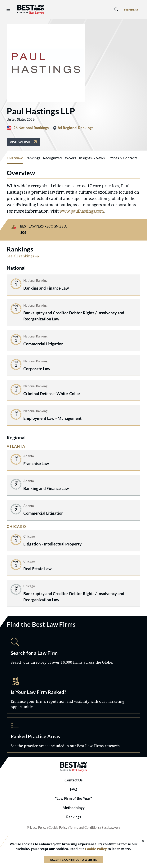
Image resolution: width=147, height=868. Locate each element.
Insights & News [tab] (92, 158)
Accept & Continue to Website (73, 860)
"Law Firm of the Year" (73, 798)
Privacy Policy (37, 828)
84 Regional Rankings (76, 128)
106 (23, 233)
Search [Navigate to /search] (73, 651)
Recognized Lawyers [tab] (60, 158)
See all (23, 256)
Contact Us (73, 780)
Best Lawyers (111, 828)
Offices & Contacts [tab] (122, 158)
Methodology (74, 808)
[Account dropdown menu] (131, 9)
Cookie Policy (58, 828)
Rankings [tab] (33, 158)
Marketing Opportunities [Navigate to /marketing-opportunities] (73, 693)
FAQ (73, 789)
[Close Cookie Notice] (140, 841)
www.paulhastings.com (82, 211)
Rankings (74, 817)
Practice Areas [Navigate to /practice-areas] (73, 735)
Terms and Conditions (84, 828)
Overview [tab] (15, 158)
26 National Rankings (31, 128)
